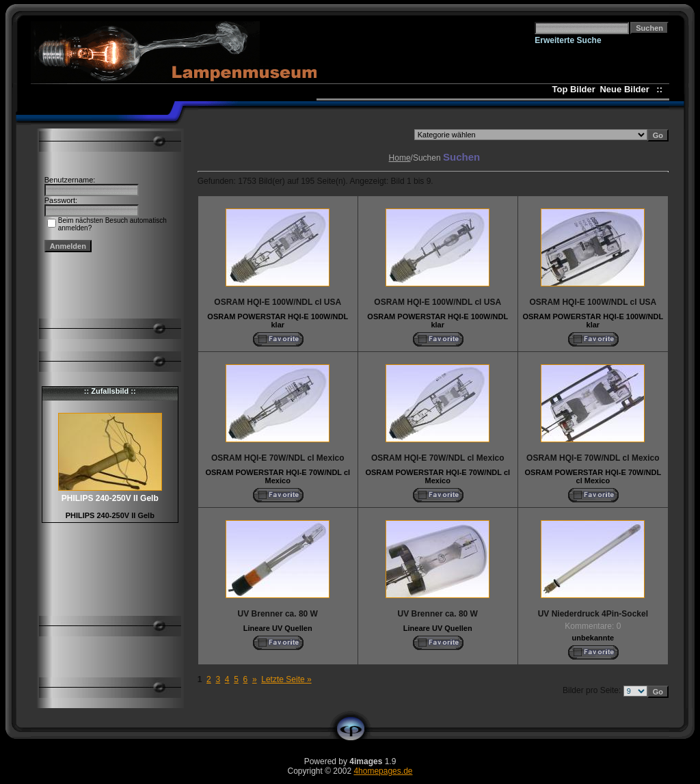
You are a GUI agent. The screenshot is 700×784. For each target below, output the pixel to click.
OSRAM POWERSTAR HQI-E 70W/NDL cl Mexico (278, 476)
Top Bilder (574, 89)
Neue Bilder (627, 89)
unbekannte (593, 638)
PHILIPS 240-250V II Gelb (110, 515)
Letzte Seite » (286, 679)
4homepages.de (383, 771)
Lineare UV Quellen (278, 628)
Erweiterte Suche (568, 40)
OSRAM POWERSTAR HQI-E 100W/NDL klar (278, 321)
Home (400, 158)
